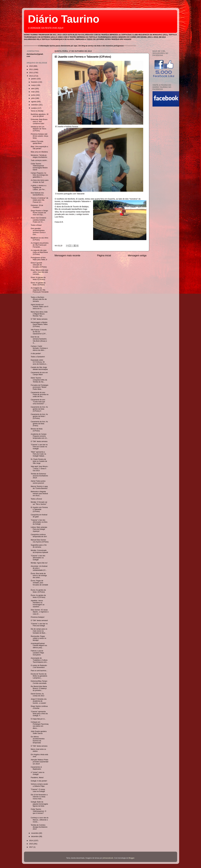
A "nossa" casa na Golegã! (37, 773)
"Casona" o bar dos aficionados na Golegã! (38, 558)
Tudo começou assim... (39, 160)
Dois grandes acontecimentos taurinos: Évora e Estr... (38, 231)
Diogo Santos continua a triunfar (39, 707)
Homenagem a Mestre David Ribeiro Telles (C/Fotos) (39, 324)
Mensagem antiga (137, 256)
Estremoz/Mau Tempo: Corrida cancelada (39, 682)
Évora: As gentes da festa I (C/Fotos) (38, 591)
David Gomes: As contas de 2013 (37, 695)
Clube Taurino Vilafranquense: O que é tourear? (38, 811)
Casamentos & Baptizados (36, 768)
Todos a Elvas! (36, 225)
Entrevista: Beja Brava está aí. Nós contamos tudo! (39, 121)
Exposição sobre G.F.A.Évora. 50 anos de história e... (39, 362)
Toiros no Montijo (37, 111)
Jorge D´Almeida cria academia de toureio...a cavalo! (39, 701)
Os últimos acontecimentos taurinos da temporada (38, 740)
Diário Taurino (64, 19)
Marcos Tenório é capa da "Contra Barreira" (39, 487)
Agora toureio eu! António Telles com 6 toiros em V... (39, 307)
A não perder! (36, 354)
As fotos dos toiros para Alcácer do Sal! (40, 181)
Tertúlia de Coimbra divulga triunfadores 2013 (39, 827)
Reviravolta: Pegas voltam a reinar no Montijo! (38, 638)
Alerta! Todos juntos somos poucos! (38, 482)
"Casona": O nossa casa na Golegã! (38, 790)
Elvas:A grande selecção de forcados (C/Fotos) (39, 265)
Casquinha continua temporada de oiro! (39, 536)
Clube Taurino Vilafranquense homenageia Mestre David (39, 167)
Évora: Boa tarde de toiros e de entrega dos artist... (39, 576)
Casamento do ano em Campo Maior (39, 374)
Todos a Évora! (36, 499)
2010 (31, 66)
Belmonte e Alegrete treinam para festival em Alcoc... (39, 494)
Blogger (132, 858)
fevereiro (35, 82)
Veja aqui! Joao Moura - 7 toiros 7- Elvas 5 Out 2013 (40, 468)
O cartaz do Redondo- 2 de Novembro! (39, 666)
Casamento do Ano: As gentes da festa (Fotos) (39, 424)
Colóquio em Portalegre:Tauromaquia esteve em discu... (40, 725)
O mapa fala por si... (38, 719)
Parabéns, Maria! (37, 778)
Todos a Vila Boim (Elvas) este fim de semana (39, 299)
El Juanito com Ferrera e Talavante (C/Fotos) (83, 57)
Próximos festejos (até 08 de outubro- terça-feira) (40, 136)
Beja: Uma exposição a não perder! (39, 148)
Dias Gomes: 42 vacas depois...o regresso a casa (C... (40, 612)
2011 (31, 69)
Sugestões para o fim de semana (39, 546)
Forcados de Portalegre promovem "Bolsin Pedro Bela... (40, 387)
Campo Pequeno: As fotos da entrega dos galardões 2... (39, 175)
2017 (31, 847)
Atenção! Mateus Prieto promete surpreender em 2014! (40, 762)
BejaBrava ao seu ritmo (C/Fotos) (39, 239)
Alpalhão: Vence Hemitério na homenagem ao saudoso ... (38, 604)
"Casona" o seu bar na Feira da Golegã (39, 625)
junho (33, 95)
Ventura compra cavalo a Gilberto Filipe (39, 785)
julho (33, 98)
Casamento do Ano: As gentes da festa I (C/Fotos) (39, 416)
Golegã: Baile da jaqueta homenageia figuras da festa (39, 804)
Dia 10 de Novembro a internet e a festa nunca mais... (39, 797)
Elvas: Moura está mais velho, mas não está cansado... (39, 272)
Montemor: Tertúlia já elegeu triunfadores (39, 156)
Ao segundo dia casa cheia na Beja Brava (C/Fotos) (39, 252)
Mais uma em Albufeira (39, 152)
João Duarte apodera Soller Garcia (39, 732)
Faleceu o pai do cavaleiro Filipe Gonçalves (37, 653)
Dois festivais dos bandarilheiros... (38, 194)
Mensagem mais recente (67, 256)
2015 (31, 844)
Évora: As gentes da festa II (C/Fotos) (38, 596)
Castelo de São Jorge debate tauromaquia (39, 368)
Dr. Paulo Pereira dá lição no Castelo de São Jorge (39, 461)
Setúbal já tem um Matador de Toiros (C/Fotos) (38, 129)
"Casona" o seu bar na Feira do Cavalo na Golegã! (39, 447)
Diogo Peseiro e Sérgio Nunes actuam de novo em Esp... (39, 213)
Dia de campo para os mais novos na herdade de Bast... (39, 631)
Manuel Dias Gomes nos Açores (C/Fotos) (40, 541)
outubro (34, 108)
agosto (34, 102)
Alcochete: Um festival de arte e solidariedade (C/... (39, 568)
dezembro (35, 836)
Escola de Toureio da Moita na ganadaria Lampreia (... (39, 676)
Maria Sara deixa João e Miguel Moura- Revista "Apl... (39, 314)
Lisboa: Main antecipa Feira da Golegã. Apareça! (39, 529)
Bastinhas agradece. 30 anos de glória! (40, 115)
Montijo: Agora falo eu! (39, 563)
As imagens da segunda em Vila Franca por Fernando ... (40, 291)
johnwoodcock (108, 858)
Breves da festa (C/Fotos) (37, 430)
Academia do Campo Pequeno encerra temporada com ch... (39, 436)
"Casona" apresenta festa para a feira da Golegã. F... (39, 714)
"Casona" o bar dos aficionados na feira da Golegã (39, 522)
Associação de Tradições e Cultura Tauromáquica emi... (39, 660)
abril (33, 89)
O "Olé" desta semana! (39, 620)
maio (33, 92)
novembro (35, 833)
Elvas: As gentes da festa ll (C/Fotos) (38, 278)
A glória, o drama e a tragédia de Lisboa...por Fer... (38, 188)
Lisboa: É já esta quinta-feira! (37, 142)
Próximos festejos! (38, 617)
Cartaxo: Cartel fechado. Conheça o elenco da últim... (39, 348)
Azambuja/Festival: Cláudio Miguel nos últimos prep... (39, 645)
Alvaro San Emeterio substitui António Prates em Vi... (38, 220)
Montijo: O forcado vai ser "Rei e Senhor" (39, 503)
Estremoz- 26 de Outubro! (37, 206)
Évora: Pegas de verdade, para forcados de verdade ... (39, 584)
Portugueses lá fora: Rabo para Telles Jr (39, 259)
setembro (35, 105)
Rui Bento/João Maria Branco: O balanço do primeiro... (39, 688)
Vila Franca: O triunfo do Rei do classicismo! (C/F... (39, 332)
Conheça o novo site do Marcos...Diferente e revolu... (40, 820)
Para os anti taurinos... (39, 671)
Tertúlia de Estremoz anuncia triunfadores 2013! (39, 476)
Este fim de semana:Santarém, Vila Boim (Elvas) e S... (39, 340)
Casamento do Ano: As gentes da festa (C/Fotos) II (39, 409)
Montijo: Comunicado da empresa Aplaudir (39, 551)
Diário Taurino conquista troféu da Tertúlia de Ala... (39, 380)
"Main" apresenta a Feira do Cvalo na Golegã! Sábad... (38, 454)
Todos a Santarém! (38, 357)
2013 (31, 76)
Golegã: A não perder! (39, 781)
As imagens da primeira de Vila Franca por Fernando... (40, 245)
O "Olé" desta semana (39, 319)
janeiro (34, 79)
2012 (31, 73)
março (34, 85)
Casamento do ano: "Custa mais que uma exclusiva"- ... (39, 402)
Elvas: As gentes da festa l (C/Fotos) (38, 284)
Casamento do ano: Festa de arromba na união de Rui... (40, 394)
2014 (31, 841)
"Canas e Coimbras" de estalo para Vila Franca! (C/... (39, 200)
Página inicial (104, 256)
